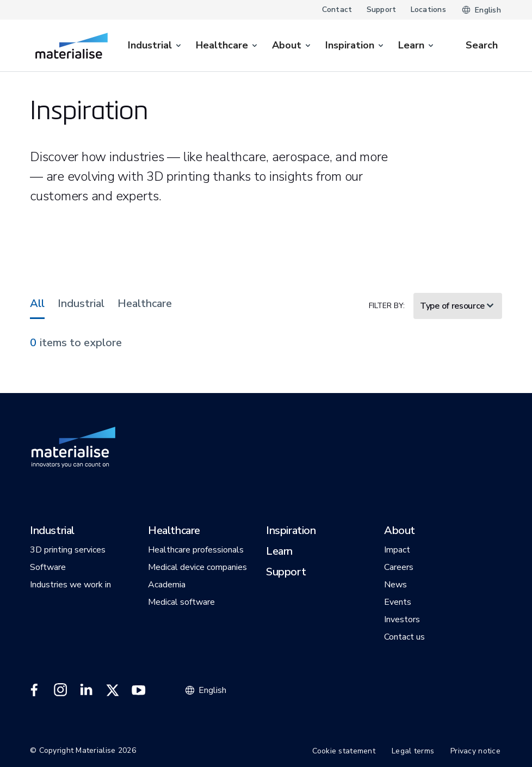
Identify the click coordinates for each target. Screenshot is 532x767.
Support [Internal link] (382, 10)
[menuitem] (155, 45)
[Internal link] (72, 46)
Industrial (81, 303)
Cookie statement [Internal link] (344, 751)
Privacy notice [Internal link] (475, 751)
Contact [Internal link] (337, 10)
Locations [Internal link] (429, 10)
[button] (52, 531)
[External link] (34, 690)
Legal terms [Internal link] (413, 751)
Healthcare (145, 303)
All (37, 303)
